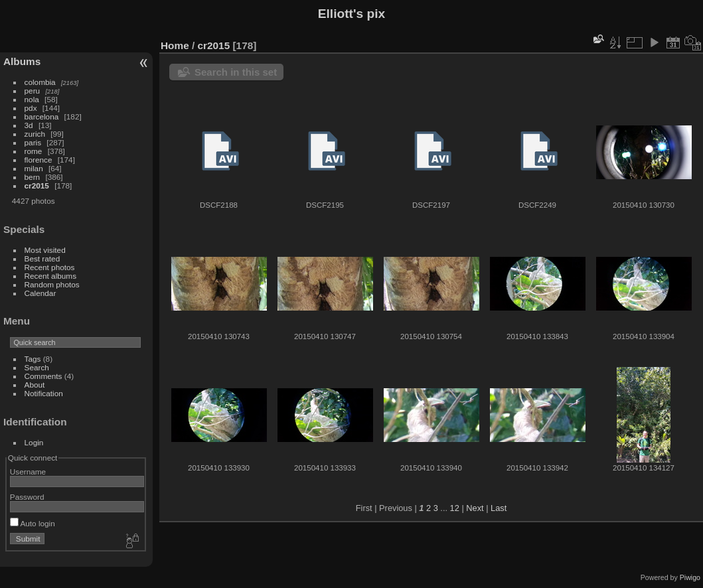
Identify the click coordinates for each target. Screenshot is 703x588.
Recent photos (50, 267)
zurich (35, 134)
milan (34, 168)
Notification (44, 393)
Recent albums (50, 276)
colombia (40, 82)
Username (28, 472)
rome (34, 151)
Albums (22, 61)
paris (33, 142)
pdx (31, 108)
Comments (43, 376)
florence (39, 160)
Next (475, 508)
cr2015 (37, 185)
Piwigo (690, 577)
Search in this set (236, 72)
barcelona (42, 116)
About (35, 385)
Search (37, 367)
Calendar (40, 293)
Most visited (45, 250)
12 (455, 508)
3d (29, 125)
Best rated (42, 258)
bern (33, 177)
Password (27, 497)
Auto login (33, 523)
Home (175, 45)
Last (499, 508)
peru (33, 91)
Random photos (52, 284)
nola (32, 99)
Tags (33, 359)
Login (34, 442)
